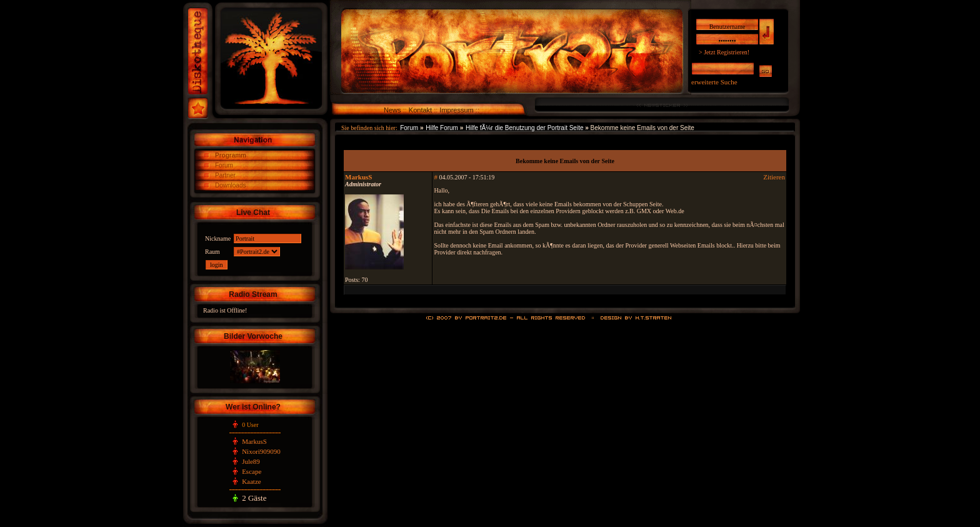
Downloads (230, 185)
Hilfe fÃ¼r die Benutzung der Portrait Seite (524, 128)
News (392, 110)
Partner (225, 175)
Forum (224, 165)
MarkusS (254, 441)
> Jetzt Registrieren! (724, 52)
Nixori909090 (261, 451)
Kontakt (420, 110)
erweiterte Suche (714, 82)
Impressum (456, 110)
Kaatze (252, 481)
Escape (252, 471)
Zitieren (774, 177)
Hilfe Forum (442, 128)
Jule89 (251, 461)
